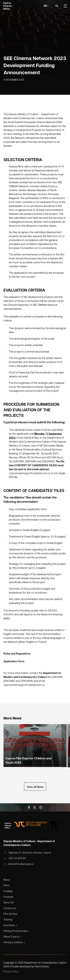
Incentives (10, 926)
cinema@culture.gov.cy (19, 864)
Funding (8, 891)
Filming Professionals (17, 931)
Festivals (8, 897)
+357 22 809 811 (15, 859)
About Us (9, 903)
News (7, 880)
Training (8, 920)
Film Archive (10, 914)
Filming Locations (14, 943)
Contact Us (10, 908)
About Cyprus (12, 937)
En (47, 6)
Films (6, 886)
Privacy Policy (11, 972)
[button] (66, 746)
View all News (35, 787)
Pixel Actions (42, 967)
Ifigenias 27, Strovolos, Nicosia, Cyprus (27, 853)
